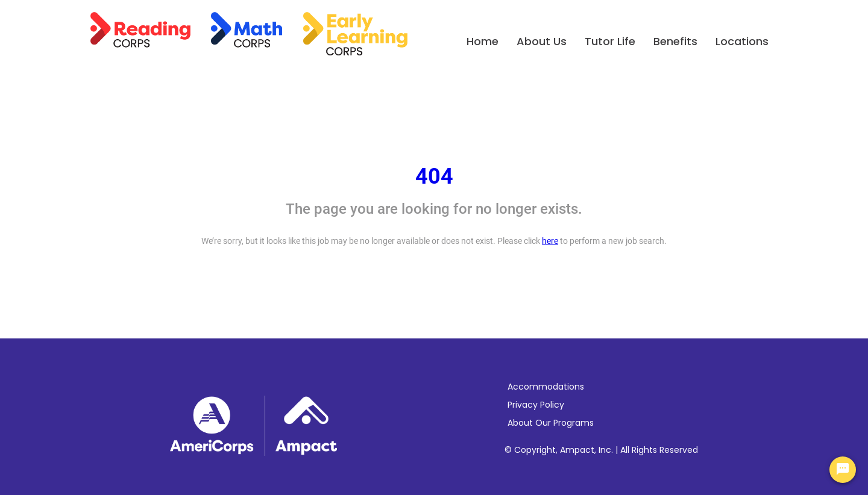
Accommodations (546, 387)
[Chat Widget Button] (843, 470)
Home (483, 41)
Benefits (675, 41)
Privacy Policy (536, 405)
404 (434, 176)
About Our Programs (551, 423)
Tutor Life (610, 41)
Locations (742, 41)
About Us (542, 41)
